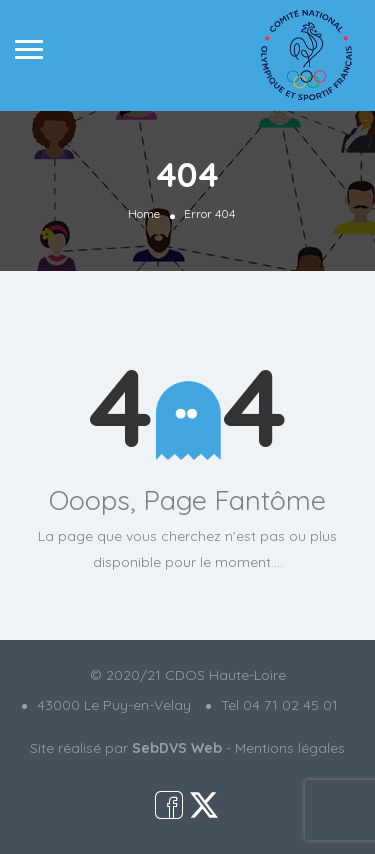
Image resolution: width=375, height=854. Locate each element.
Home (144, 213)
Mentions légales (290, 748)
